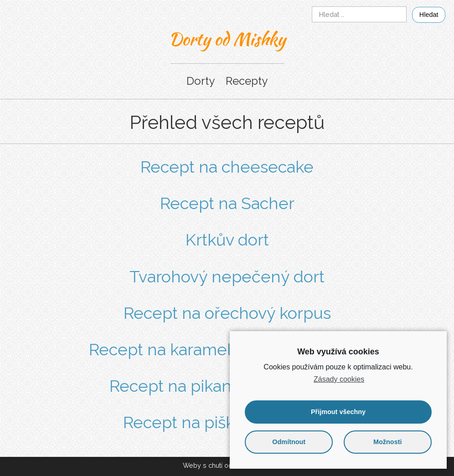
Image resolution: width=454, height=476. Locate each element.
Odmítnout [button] (289, 442)
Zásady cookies (339, 379)
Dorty (201, 81)
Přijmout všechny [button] (338, 412)
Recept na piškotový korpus (227, 422)
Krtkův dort (227, 240)
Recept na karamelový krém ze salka (227, 349)
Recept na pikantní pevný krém (227, 386)
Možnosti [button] (387, 442)
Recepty (247, 81)
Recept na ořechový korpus (227, 313)
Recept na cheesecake (227, 167)
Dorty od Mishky (227, 39)
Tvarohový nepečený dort (227, 276)
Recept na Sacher (227, 203)
